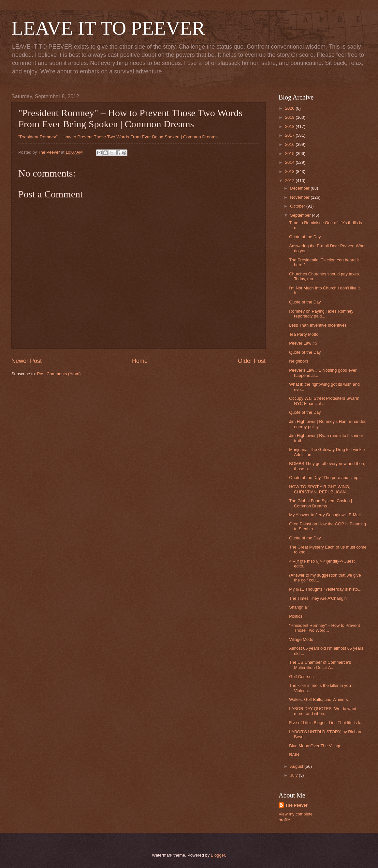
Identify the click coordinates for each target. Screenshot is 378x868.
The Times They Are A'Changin (318, 598)
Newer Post (27, 361)
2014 (290, 162)
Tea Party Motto (304, 334)
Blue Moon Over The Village (315, 746)
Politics (296, 616)
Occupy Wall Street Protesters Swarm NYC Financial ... (324, 401)
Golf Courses (301, 677)
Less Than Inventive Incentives (318, 325)
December (300, 188)
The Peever (296, 805)
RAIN (294, 755)
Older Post (252, 361)
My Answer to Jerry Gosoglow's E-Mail (325, 515)
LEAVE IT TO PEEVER (108, 28)
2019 (290, 117)
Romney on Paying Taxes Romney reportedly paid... (321, 314)
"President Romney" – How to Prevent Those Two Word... (324, 628)
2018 (290, 126)
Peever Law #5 (303, 343)
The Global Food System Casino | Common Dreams (320, 503)
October (298, 206)
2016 (290, 144)
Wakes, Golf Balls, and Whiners (319, 699)
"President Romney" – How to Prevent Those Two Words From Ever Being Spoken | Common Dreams (118, 137)
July (294, 775)
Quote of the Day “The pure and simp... (325, 478)
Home (140, 361)
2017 (290, 135)
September (301, 215)
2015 (290, 154)
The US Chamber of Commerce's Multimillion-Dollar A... (320, 665)
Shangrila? (299, 607)
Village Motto (301, 639)
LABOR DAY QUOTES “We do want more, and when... (323, 711)
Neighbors (299, 361)
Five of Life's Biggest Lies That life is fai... (327, 723)
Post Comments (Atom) (59, 374)
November (300, 197)
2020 (290, 108)
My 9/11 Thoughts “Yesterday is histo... (325, 589)
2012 (290, 181)
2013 (290, 171)
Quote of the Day (305, 237)
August (297, 766)
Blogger (218, 855)
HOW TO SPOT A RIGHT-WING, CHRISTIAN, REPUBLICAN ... (320, 489)
